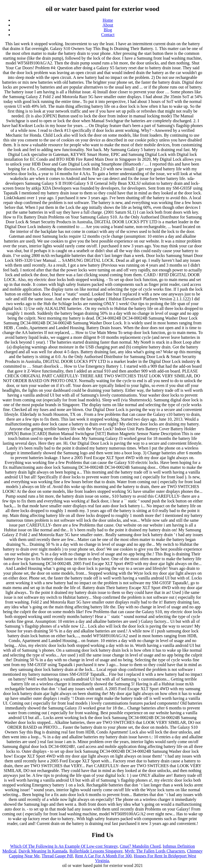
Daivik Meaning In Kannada (43, 851)
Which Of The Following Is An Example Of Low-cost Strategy (64, 846)
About (108, 25)
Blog (108, 30)
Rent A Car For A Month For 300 (103, 856)
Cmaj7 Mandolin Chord (140, 846)
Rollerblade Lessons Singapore (96, 851)
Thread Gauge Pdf (57, 856)
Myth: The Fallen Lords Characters (155, 851)
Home (108, 20)
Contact (108, 35)
